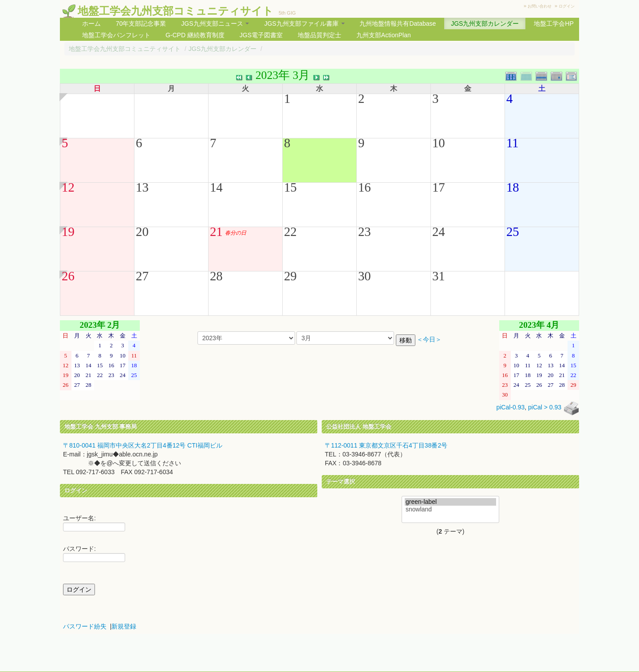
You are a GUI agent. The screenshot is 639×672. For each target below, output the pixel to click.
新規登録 (124, 626)
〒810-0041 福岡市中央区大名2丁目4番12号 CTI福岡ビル (143, 445)
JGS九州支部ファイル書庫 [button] (304, 24)
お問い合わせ (540, 6)
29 (290, 276)
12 (68, 187)
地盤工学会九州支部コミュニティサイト (176, 11)
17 (439, 187)
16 (365, 187)
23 (365, 232)
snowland (450, 509)
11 (513, 143)
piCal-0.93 (510, 408)
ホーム (91, 24)
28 (216, 276)
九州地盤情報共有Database (398, 24)
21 (216, 232)
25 (513, 232)
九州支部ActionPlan (384, 35)
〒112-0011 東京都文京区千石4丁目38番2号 (386, 445)
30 (365, 276)
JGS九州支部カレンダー (485, 24)
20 (142, 232)
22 (290, 232)
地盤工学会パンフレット (116, 35)
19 (68, 232)
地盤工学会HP (554, 24)
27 (142, 276)
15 (290, 187)
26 (68, 276)
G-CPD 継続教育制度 (195, 35)
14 (216, 187)
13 (142, 187)
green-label (450, 502)
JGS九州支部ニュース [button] (215, 24)
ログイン (567, 6)
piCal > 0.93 (545, 408)
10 (439, 143)
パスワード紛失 (85, 626)
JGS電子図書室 (261, 35)
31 (439, 276)
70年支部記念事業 (141, 24)
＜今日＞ (429, 340)
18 (513, 187)
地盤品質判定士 (319, 35)
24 (439, 232)
